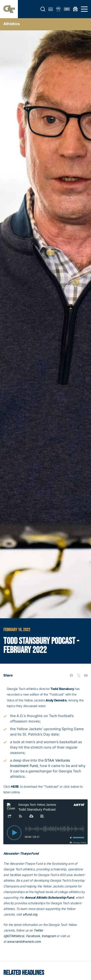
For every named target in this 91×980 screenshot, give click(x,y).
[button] (43, 9)
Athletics (12, 24)
